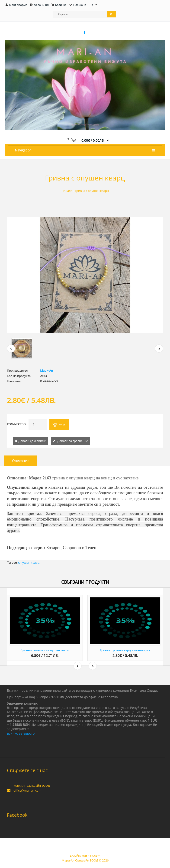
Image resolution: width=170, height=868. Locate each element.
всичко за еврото (21, 733)
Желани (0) (41, 5)
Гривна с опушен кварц (92, 191)
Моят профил (18, 5)
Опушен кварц (29, 563)
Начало (67, 191)
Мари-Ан (47, 370)
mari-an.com (91, 856)
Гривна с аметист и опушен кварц (45, 650)
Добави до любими (32, 441)
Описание (21, 461)
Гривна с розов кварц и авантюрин (125, 650)
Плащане (80, 5)
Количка (61, 5)
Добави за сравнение (73, 441)
